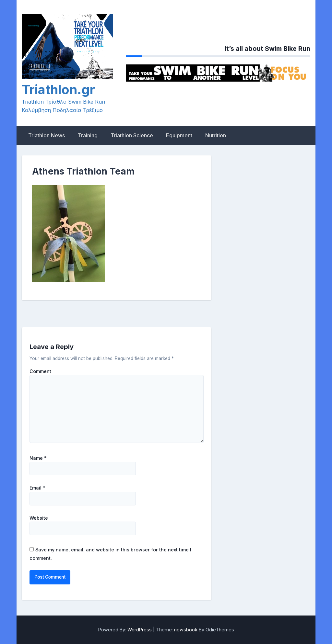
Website (39, 518)
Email (37, 488)
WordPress (140, 630)
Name (38, 458)
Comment (40, 371)
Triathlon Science (132, 135)
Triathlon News (47, 135)
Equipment (179, 135)
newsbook (186, 630)
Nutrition (216, 135)
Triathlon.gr (58, 90)
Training (88, 135)
